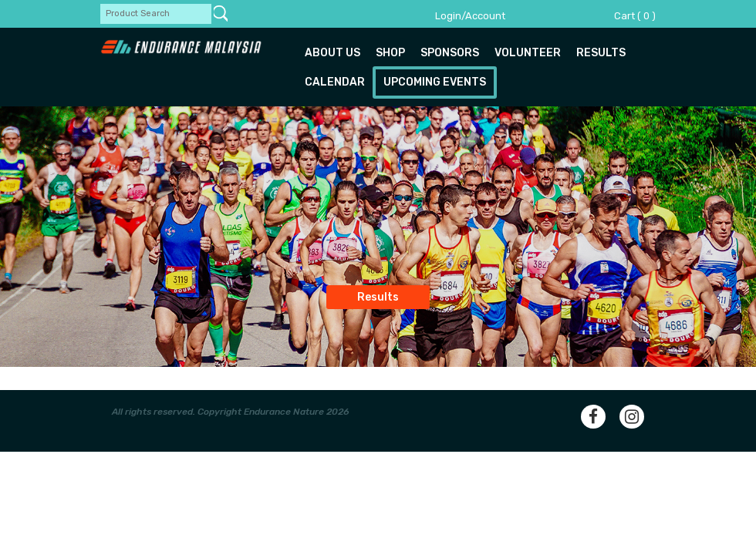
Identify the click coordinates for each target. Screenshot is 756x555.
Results (601, 53)
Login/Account (470, 16)
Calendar (335, 82)
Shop (390, 53)
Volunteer (528, 53)
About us (332, 53)
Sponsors (450, 53)
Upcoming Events (435, 82)
